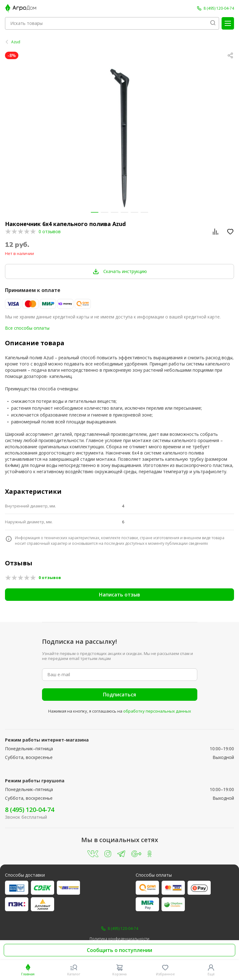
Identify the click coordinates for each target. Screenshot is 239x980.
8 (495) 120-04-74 (30, 810)
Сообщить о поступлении (119, 950)
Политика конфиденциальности (119, 939)
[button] (95, 212)
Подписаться (119, 695)
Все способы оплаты (27, 328)
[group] (119, 138)
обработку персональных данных (157, 711)
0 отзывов (50, 231)
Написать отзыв (119, 595)
